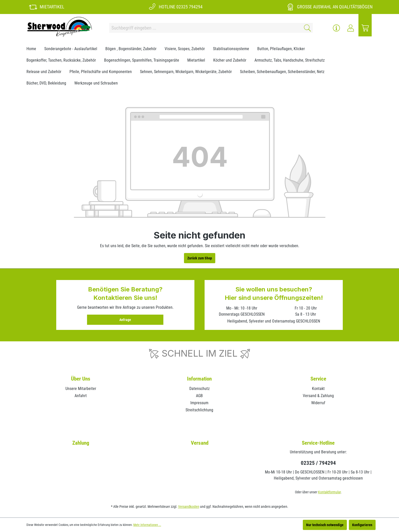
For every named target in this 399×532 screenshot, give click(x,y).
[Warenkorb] (365, 28)
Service (318, 379)
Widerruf (318, 403)
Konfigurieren (362, 525)
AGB (199, 396)
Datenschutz (199, 389)
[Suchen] (307, 28)
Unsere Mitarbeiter (81, 389)
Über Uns (81, 379)
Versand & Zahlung (318, 396)
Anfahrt (81, 396)
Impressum (199, 403)
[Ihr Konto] (351, 28)
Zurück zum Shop (200, 258)
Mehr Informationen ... (147, 525)
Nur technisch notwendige (325, 525)
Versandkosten (189, 507)
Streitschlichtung (199, 410)
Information (199, 379)
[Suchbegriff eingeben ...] (205, 28)
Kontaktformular (329, 492)
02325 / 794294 (318, 463)
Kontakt (318, 389)
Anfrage (125, 320)
